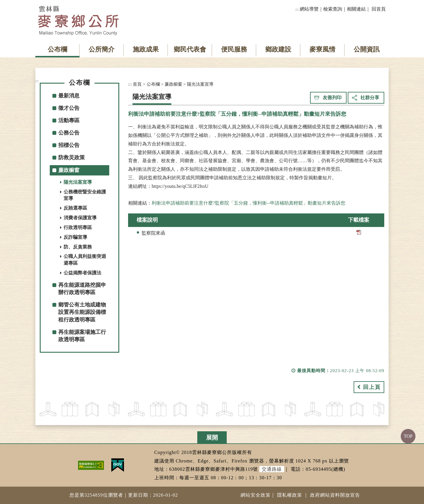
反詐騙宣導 (75, 237)
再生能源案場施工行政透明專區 (82, 336)
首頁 (137, 84)
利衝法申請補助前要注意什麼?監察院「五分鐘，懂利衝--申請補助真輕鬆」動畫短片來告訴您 (249, 203)
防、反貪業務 (78, 247)
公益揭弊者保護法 (82, 273)
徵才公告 (69, 108)
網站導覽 (309, 9)
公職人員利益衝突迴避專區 (85, 260)
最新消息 (69, 96)
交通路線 (272, 469)
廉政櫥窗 (69, 170)
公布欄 (57, 49)
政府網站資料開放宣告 (335, 495)
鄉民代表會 (190, 49)
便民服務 (234, 49)
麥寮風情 (322, 49)
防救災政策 (72, 157)
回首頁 (379, 9)
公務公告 (69, 133)
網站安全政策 (256, 495)
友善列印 (332, 98)
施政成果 (146, 49)
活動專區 (69, 120)
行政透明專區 (78, 227)
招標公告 (69, 145)
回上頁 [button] (372, 387)
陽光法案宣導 (78, 182)
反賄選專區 (75, 208)
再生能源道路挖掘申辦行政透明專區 (82, 289)
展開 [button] (212, 437)
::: (297, 9)
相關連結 (356, 9)
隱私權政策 (290, 495)
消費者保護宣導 (80, 218)
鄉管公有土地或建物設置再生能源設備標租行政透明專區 (82, 312)
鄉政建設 (278, 49)
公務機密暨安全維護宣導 (85, 195)
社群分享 (370, 98)
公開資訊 (367, 49)
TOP (408, 436)
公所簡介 (102, 49)
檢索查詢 (333, 9)
